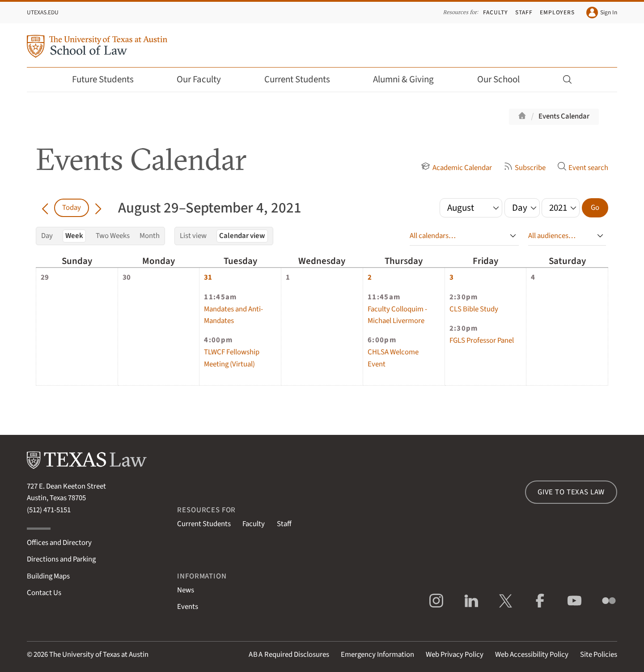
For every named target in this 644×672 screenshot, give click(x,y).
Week (74, 236)
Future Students (109, 79)
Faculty (496, 12)
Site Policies (599, 655)
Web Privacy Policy (455, 655)
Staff (524, 12)
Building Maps (48, 576)
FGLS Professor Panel (482, 340)
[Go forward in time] (98, 208)
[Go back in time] (45, 208)
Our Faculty (205, 79)
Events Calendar (564, 116)
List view (193, 236)
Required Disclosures (289, 655)
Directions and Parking (61, 559)
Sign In (602, 13)
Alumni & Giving (409, 79)
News (186, 590)
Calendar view (242, 236)
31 (208, 277)
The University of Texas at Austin (99, 655)
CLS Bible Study (474, 309)
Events (188, 607)
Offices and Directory (59, 543)
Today (72, 208)
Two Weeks (113, 236)
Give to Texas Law (571, 492)
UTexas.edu (43, 12)
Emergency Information (377, 655)
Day (47, 236)
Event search (583, 168)
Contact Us (44, 593)
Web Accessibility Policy (532, 655)
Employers (557, 12)
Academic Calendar (456, 168)
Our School (504, 79)
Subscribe (525, 168)
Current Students (303, 79)
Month (150, 236)
